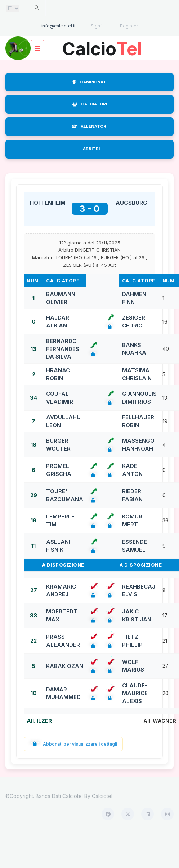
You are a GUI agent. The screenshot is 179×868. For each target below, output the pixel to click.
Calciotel (102, 796)
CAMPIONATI (90, 82)
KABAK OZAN (65, 666)
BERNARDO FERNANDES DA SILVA (63, 349)
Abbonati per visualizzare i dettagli (73, 744)
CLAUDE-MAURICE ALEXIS (135, 693)
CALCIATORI (90, 104)
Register (129, 26)
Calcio (102, 46)
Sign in (98, 26)
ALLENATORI (90, 126)
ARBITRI (91, 149)
